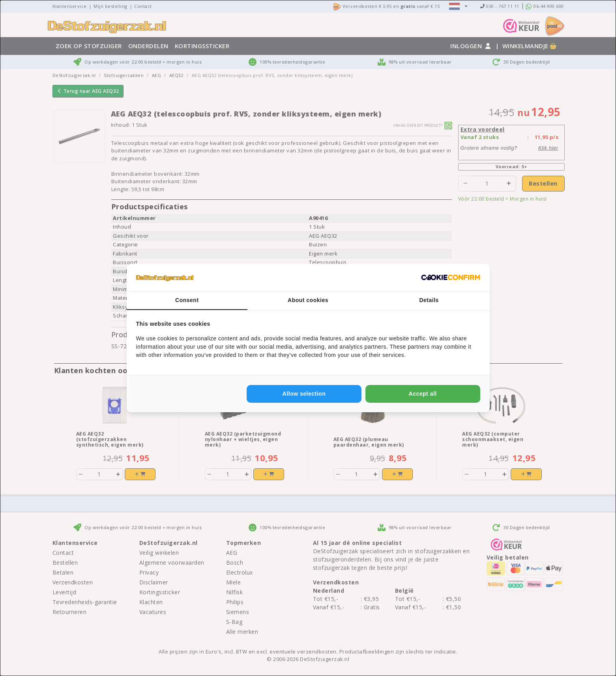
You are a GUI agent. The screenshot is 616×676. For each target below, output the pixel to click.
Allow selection (304, 394)
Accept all (423, 394)
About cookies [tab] (308, 300)
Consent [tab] (187, 300)
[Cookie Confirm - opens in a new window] (451, 278)
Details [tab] (429, 300)
